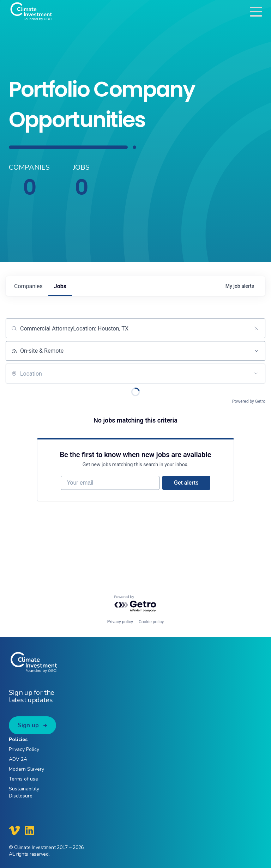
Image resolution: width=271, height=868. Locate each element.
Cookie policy (151, 622)
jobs (60, 286)
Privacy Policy (24, 749)
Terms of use (23, 779)
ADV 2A (18, 759)
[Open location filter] (256, 374)
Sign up (28, 725)
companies (28, 286)
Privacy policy (120, 622)
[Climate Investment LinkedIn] (29, 830)
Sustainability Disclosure (24, 792)
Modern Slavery (26, 769)
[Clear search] (256, 328)
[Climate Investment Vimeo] (14, 830)
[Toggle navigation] (256, 11)
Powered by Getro (249, 401)
